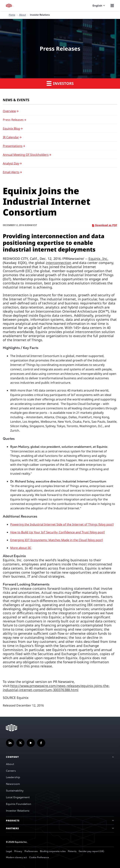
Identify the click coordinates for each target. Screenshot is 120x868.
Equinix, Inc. (98, 259)
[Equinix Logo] (10, 6)
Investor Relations (18, 811)
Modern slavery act (16, 857)
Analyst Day (11, 163)
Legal (9, 851)
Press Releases (13, 120)
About (10, 764)
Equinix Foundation (19, 804)
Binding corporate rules (53, 851)
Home (12, 15)
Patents (72, 851)
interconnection (59, 263)
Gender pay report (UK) (91, 851)
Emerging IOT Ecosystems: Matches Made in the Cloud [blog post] (56, 540)
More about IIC (21, 548)
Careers (11, 771)
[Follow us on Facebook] (41, 743)
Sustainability (15, 791)
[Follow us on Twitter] (20, 743)
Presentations (13, 146)
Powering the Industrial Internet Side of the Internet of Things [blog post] (62, 524)
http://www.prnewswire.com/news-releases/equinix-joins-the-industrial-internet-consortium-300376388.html (56, 688)
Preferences (31, 851)
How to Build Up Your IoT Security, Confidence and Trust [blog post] (57, 532)
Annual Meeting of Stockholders (26, 155)
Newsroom (13, 784)
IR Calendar (11, 137)
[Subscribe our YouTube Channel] (31, 743)
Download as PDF (105, 225)
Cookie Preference (39, 857)
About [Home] (23, 15)
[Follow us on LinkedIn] (10, 743)
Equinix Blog (11, 128)
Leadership (13, 777)
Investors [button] (60, 83)
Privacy (18, 851)
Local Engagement (18, 797)
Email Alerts (11, 172)
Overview (9, 111)
